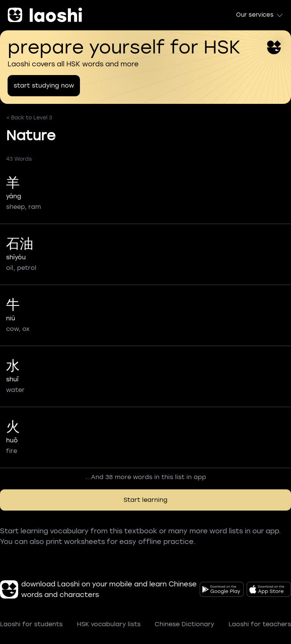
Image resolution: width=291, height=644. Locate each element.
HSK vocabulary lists (109, 624)
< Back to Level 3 (29, 118)
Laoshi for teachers (260, 624)
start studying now (44, 85)
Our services (260, 15)
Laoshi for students (31, 624)
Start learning (145, 500)
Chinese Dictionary (184, 624)
